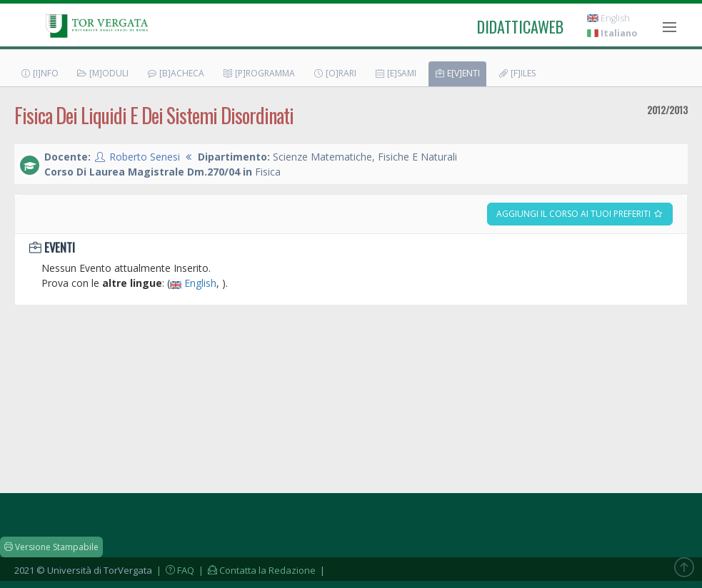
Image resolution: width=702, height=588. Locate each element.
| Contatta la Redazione (256, 570)
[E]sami (395, 73)
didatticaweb (520, 26)
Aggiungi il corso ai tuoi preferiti (580, 214)
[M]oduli (102, 73)
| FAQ (174, 570)
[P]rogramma (259, 73)
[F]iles (517, 73)
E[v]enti (457, 73)
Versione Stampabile (51, 547)
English (608, 18)
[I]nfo (39, 73)
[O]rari (335, 73)
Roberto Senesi (145, 157)
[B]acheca (175, 73)
